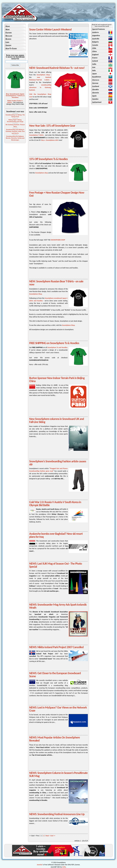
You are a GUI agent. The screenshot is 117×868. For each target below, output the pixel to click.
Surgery (8, 45)
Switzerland (97, 102)
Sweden (95, 99)
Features (9, 33)
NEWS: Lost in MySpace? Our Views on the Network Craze (58, 709)
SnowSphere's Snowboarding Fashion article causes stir (58, 463)
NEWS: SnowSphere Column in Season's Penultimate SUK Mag (58, 774)
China (94, 51)
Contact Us (100, 20)
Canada (95, 45)
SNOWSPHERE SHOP (58, 240)
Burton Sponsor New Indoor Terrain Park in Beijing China (57, 379)
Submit (91, 20)
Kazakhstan (97, 77)
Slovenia (96, 93)
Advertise (81, 20)
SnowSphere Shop (43, 75)
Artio (64, 867)
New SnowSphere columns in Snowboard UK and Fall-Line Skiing (57, 420)
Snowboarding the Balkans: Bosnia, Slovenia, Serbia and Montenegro (15, 138)
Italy (94, 70)
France (95, 58)
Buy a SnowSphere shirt (50, 140)
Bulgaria (95, 42)
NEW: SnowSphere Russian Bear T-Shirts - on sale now (56, 283)
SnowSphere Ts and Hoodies (57, 347)
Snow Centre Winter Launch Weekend (50, 29)
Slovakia (95, 89)
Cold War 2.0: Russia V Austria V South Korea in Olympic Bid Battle (55, 504)
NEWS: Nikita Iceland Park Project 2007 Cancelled (56, 647)
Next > (48, 836)
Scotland (96, 86)
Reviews (8, 39)
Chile (94, 48)
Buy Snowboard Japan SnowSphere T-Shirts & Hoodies (15, 96)
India (94, 64)
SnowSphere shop (41, 173)
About (110, 20)
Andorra (95, 32)
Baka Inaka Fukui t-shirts (15, 101)
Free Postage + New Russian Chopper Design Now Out (57, 194)
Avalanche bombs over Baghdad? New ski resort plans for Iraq (56, 535)
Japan (95, 74)
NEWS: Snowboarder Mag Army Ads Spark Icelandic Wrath (58, 606)
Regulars (9, 36)
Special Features (99, 29)
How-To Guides (11, 48)
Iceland (95, 61)
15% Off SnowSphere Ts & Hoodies (48, 159)
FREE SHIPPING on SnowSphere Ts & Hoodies (54, 343)
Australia (96, 39)
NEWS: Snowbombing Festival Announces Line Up (57, 814)
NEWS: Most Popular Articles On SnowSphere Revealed (54, 739)
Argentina (96, 35)
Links (7, 42)
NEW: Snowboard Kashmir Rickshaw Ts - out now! (57, 68)
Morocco (96, 80)
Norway (95, 83)
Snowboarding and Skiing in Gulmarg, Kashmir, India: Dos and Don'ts (15, 131)
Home (8, 26)
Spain (94, 96)
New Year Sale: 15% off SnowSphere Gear (52, 126)
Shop (72, 20)
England (95, 54)
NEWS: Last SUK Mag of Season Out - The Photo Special (56, 565)
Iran (94, 67)
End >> (53, 836)
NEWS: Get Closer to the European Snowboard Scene (55, 675)
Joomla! (40, 865)
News (8, 29)
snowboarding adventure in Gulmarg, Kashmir (40, 87)
